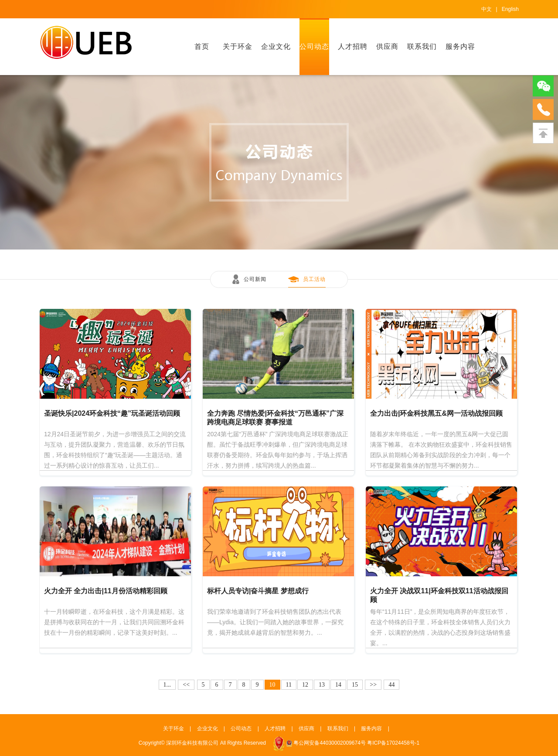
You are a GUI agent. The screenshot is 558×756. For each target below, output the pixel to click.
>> (373, 685)
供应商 (387, 46)
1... (167, 685)
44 (391, 685)
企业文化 (276, 46)
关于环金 (238, 46)
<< (186, 685)
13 (322, 685)
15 (355, 685)
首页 (202, 46)
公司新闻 (255, 279)
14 (338, 685)
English (510, 9)
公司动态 (314, 46)
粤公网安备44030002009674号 (329, 743)
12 (305, 685)
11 (289, 685)
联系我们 (422, 46)
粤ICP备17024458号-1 (393, 743)
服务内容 (460, 46)
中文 (487, 9)
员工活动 (314, 279)
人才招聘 (353, 46)
